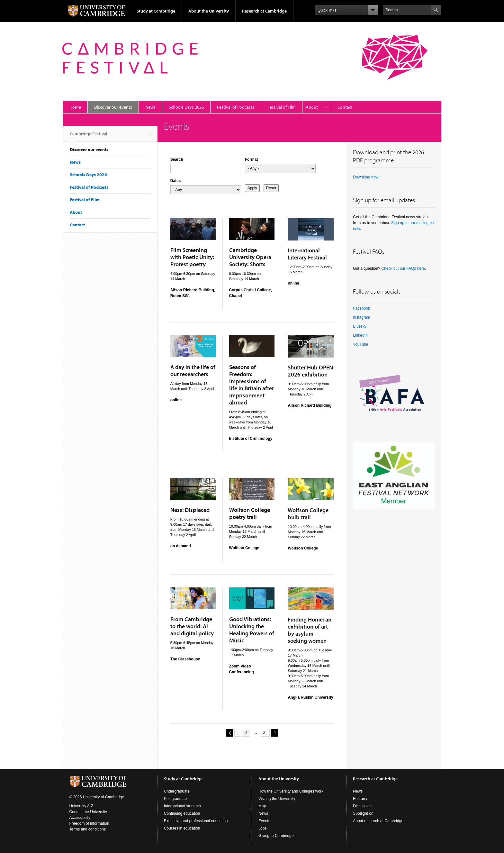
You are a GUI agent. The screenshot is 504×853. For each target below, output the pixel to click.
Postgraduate (175, 799)
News (150, 107)
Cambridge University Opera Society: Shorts (250, 257)
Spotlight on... (365, 813)
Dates (176, 181)
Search (177, 159)
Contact (345, 107)
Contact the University (88, 812)
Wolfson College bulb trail (308, 514)
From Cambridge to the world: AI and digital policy (192, 626)
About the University (209, 11)
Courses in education (182, 828)
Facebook (361, 308)
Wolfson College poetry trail (250, 513)
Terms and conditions (88, 829)
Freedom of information (89, 823)
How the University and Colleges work (291, 791)
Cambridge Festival (89, 136)
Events (264, 821)
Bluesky (360, 326)
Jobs (262, 828)
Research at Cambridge (264, 11)
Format (252, 159)
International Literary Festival (307, 254)
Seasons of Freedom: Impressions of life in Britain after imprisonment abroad (252, 385)
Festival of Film (282, 107)
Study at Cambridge (156, 11)
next (274, 733)
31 (265, 733)
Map (262, 806)
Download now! (366, 177)
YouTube (360, 344)
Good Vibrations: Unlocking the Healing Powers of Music (252, 630)
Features (360, 799)
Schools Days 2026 (186, 107)
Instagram (361, 317)
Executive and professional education (196, 821)
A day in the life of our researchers (193, 371)
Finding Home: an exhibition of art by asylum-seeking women (310, 630)
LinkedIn (360, 335)
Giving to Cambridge (276, 836)
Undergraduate (177, 791)
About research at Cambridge (378, 821)
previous (229, 733)
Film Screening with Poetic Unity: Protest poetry (192, 257)
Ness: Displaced (190, 510)
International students (182, 806)
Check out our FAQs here (403, 268)
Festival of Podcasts (236, 107)
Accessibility (80, 818)
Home (75, 107)
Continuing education (182, 813)
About (312, 107)
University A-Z (81, 806)
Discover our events (113, 107)
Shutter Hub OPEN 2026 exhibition (310, 371)
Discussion (362, 806)
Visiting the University (277, 799)
